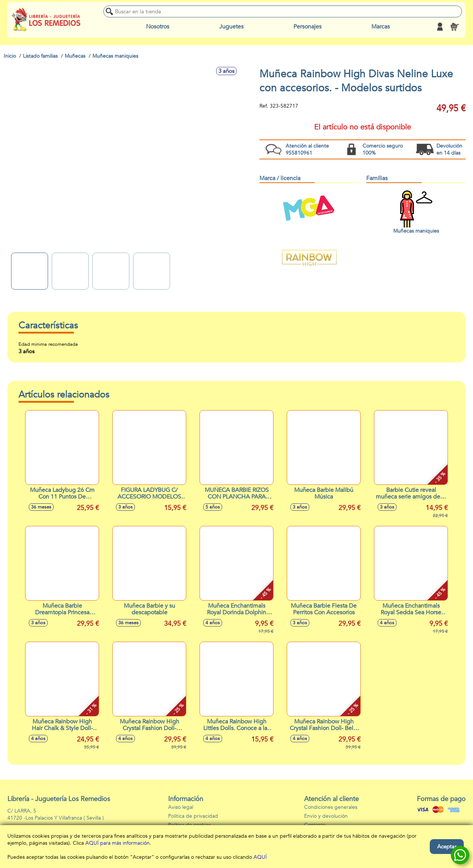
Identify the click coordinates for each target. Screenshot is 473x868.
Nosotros (158, 27)
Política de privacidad (193, 816)
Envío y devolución (326, 816)
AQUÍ (260, 857)
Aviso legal (181, 807)
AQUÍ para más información (118, 843)
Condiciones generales (331, 807)
